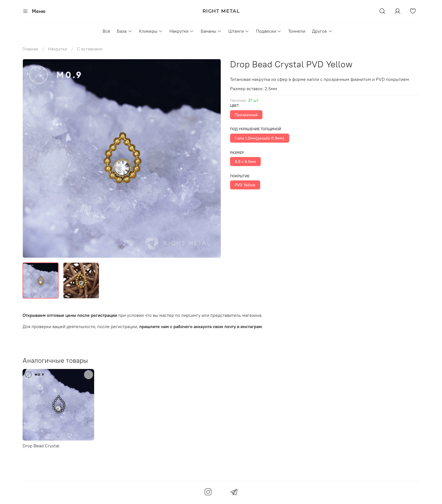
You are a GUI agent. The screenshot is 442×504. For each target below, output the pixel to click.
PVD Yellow (245, 185)
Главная (30, 49)
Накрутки (182, 31)
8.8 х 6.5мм (245, 162)
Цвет (235, 106)
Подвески (269, 31)
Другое (322, 31)
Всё (106, 31)
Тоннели (297, 31)
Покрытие (240, 176)
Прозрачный (246, 115)
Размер (237, 153)
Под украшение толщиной (256, 129)
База (124, 31)
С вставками (90, 49)
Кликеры (151, 31)
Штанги (239, 31)
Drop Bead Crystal (41, 446)
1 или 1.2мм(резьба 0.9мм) (260, 138)
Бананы (211, 31)
